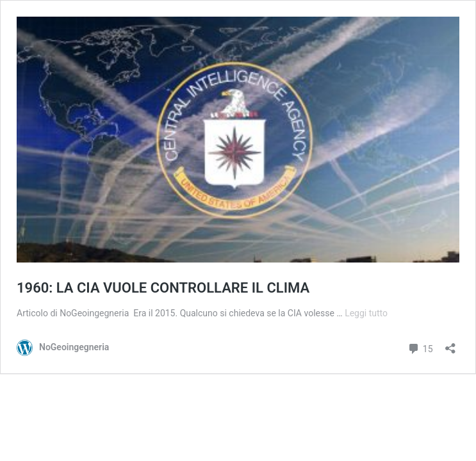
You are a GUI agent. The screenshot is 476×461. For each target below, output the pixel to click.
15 (420, 347)
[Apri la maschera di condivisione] (450, 344)
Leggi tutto (366, 313)
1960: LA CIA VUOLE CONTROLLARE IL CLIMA (163, 288)
